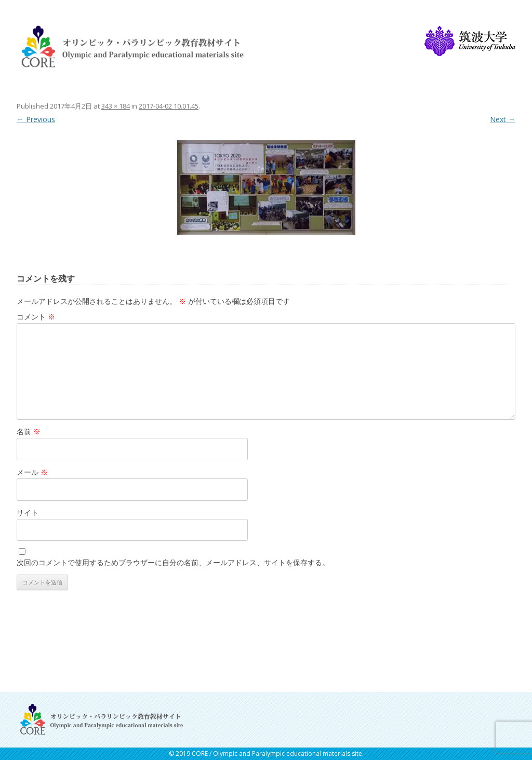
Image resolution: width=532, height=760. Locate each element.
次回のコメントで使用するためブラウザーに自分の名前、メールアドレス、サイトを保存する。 (173, 562)
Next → (503, 119)
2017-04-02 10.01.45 (169, 106)
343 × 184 (116, 106)
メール (32, 472)
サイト (28, 512)
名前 (29, 431)
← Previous (36, 119)
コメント (36, 317)
